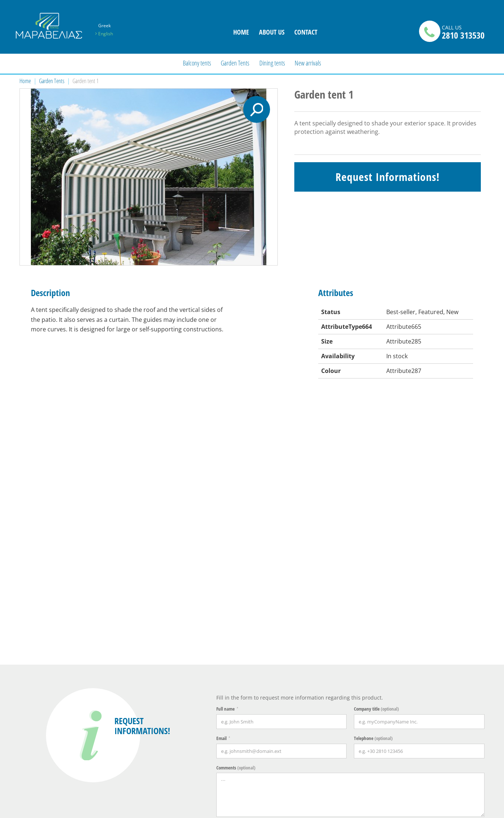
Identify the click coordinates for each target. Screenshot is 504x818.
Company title (376, 456)
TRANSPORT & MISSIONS (255, 698)
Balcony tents (197, 63)
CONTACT (306, 32)
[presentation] (272, 603)
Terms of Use (254, 712)
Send (421, 604)
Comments (236, 515)
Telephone (373, 485)
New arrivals (308, 63)
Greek (104, 26)
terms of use (301, 577)
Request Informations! (388, 177)
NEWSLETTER (363, 695)
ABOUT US (272, 32)
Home (25, 81)
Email (221, 485)
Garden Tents (235, 63)
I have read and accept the (272, 577)
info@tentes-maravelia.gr (51, 737)
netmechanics (473, 809)
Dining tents (272, 63)
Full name (226, 456)
